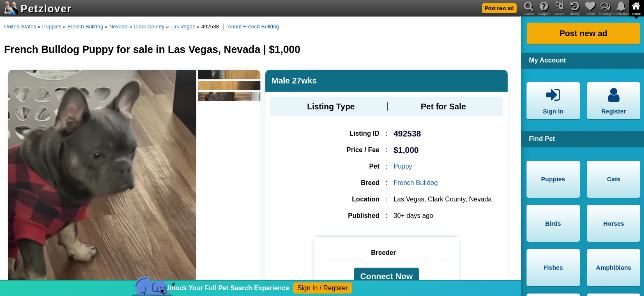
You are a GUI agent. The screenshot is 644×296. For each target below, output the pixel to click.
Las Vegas (183, 27)
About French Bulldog (253, 27)
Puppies (52, 27)
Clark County (149, 27)
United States (20, 27)
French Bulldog (85, 27)
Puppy (403, 166)
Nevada (118, 27)
